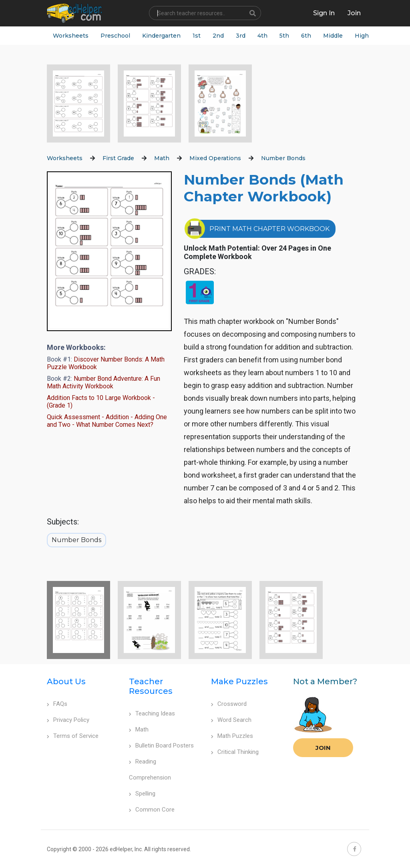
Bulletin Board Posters (161, 745)
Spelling (142, 794)
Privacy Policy (68, 720)
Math (162, 158)
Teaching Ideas (152, 713)
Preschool (115, 36)
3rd (241, 36)
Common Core (152, 810)
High (362, 36)
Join (323, 748)
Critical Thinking (235, 752)
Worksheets (71, 36)
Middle (333, 36)
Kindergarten (161, 36)
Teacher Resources (151, 686)
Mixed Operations (215, 158)
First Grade (118, 158)
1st (197, 36)
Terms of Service (73, 736)
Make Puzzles (239, 681)
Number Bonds (283, 158)
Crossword (229, 704)
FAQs (57, 704)
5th (284, 36)
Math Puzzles (232, 736)
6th (306, 36)
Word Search (231, 720)
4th (262, 36)
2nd (218, 36)
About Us (66, 681)
